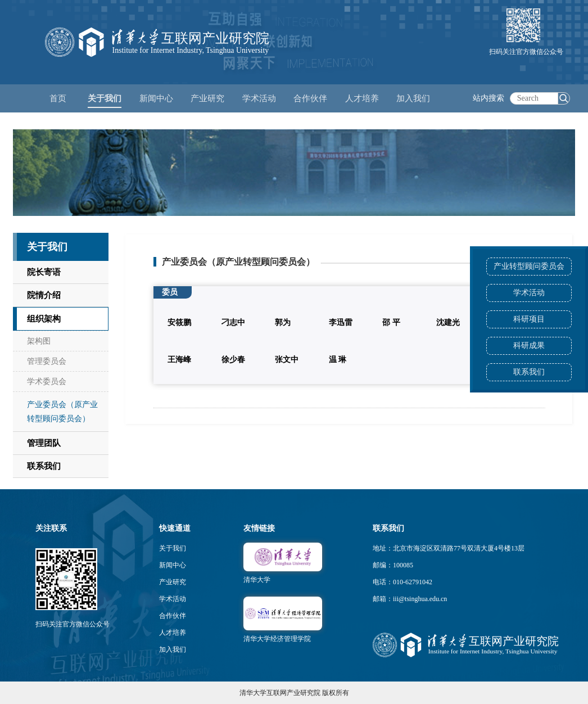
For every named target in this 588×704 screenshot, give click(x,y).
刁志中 (233, 322)
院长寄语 (44, 272)
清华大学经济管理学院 (277, 639)
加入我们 (173, 649)
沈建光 (448, 322)
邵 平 (391, 322)
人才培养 (173, 633)
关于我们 (173, 548)
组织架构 (44, 319)
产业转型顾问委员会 (529, 266)
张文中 (287, 360)
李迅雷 (341, 322)
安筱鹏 (179, 322)
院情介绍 (44, 295)
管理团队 (44, 443)
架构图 (39, 341)
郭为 (283, 322)
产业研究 (173, 582)
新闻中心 (173, 565)
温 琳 (338, 360)
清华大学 (257, 580)
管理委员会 (47, 361)
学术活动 (259, 98)
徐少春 (233, 360)
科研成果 (529, 346)
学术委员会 (47, 382)
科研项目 (529, 319)
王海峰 (179, 360)
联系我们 (529, 372)
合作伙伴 (173, 616)
